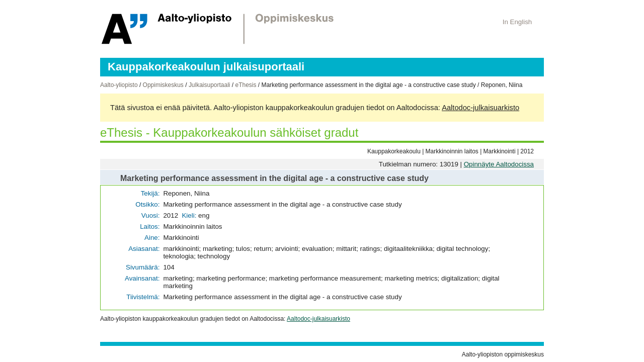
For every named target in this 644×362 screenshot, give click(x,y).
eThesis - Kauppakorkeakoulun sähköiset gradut (229, 132)
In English (517, 22)
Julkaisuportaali (210, 85)
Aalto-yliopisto (119, 85)
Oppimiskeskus (163, 85)
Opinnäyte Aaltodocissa (499, 164)
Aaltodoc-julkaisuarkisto (480, 108)
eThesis (246, 85)
